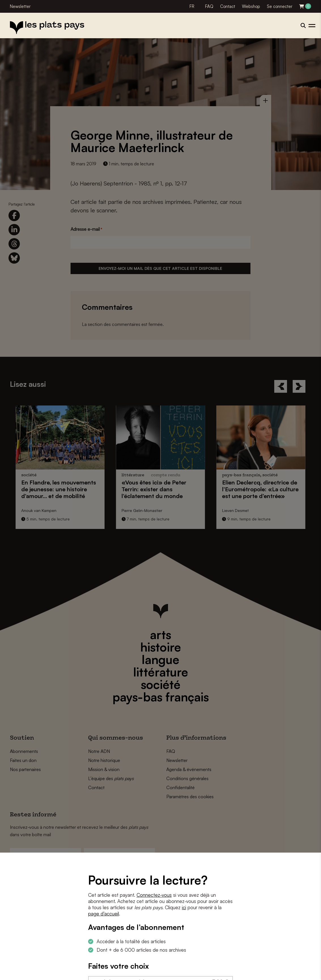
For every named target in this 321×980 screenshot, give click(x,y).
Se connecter (280, 6)
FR (192, 6)
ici (184, 907)
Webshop (251, 6)
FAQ (209, 6)
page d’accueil (104, 914)
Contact (228, 6)
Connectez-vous (154, 895)
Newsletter (20, 6)
